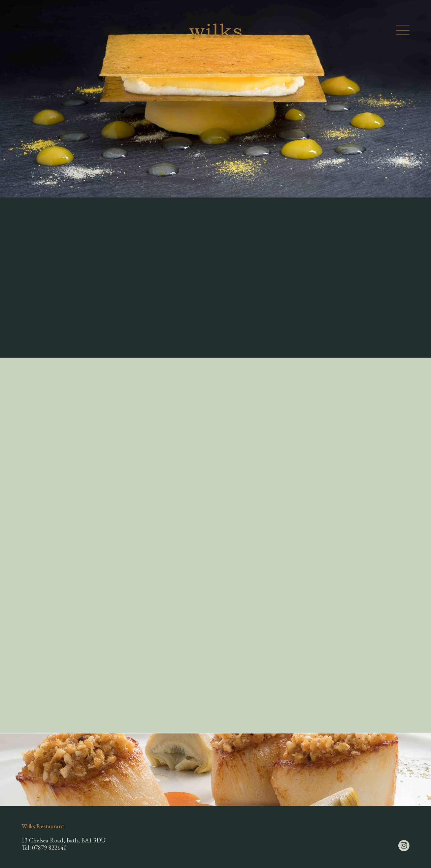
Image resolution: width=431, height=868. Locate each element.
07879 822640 (49, 848)
